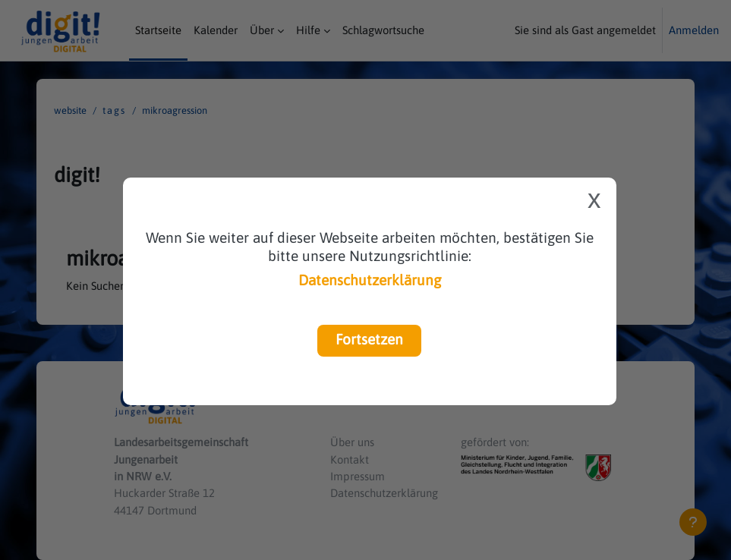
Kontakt (350, 459)
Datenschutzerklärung (370, 280)
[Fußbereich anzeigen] (693, 522)
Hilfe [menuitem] (308, 30)
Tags (114, 110)
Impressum (358, 476)
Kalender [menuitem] (216, 30)
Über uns (352, 442)
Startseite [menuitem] (158, 30)
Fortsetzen (369, 339)
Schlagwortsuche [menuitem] (383, 30)
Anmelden (694, 30)
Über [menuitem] (262, 30)
